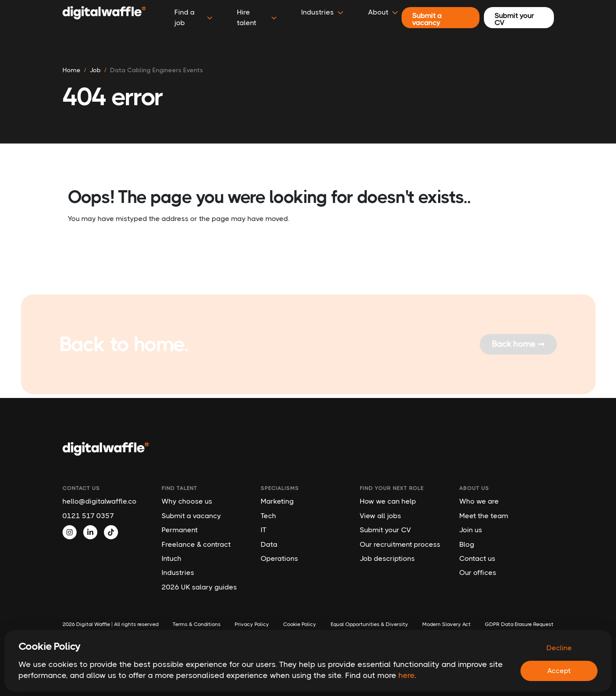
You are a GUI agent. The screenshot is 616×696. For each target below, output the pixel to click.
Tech (268, 516)
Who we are (479, 501)
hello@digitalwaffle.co (100, 501)
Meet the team (484, 516)
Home (72, 70)
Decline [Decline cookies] (559, 648)
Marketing (277, 501)
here (406, 675)
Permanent (180, 530)
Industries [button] (322, 12)
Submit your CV (385, 530)
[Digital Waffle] (104, 18)
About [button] (383, 12)
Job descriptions (387, 558)
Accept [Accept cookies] (559, 671)
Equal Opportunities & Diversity (369, 624)
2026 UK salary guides (199, 587)
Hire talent (257, 17)
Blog (467, 544)
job (95, 70)
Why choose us (187, 501)
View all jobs (380, 516)
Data (269, 544)
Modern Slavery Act (446, 624)
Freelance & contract (196, 544)
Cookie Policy (300, 624)
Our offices (478, 573)
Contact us (477, 558)
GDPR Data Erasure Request (519, 624)
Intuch (172, 558)
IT (264, 530)
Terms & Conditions (197, 624)
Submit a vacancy (191, 516)
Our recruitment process (400, 544)
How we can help (388, 501)
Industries (178, 573)
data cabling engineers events (157, 70)
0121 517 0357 (88, 516)
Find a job (194, 17)
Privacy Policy (252, 624)
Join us (471, 530)
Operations (279, 558)
